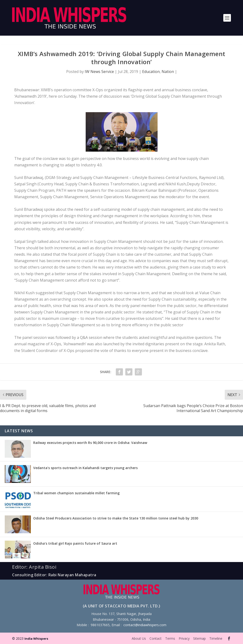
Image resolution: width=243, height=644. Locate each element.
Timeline (216, 638)
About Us (139, 638)
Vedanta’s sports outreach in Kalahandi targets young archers (85, 468)
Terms (170, 638)
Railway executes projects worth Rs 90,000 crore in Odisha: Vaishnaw (90, 443)
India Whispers (36, 639)
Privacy (184, 638)
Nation (168, 72)
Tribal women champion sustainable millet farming (76, 493)
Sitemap (199, 638)
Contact (156, 638)
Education (151, 72)
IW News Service (99, 72)
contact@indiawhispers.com (145, 625)
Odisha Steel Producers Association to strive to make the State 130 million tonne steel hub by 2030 (116, 518)
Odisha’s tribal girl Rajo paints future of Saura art (75, 543)
